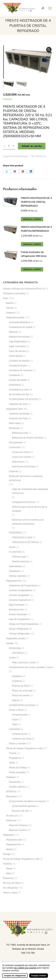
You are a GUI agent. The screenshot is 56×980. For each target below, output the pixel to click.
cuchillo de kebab (18, 380)
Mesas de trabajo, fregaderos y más (24, 748)
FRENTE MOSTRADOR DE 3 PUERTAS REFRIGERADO (36, 229)
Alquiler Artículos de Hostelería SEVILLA (24, 289)
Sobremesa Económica (24, 467)
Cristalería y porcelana (14, 293)
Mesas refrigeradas (19, 629)
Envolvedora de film (19, 394)
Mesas (9, 869)
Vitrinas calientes (18, 576)
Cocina (12, 658)
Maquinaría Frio (14, 581)
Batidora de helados (19, 337)
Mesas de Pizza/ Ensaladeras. (24, 624)
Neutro (10, 849)
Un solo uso (12, 816)
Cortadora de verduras (20, 370)
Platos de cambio (21, 695)
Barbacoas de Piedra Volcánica (28, 438)
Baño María (15, 423)
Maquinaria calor (14, 840)
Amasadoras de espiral (21, 327)
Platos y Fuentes (18, 743)
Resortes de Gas (20, 811)
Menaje (10, 643)
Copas (15, 719)
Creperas (14, 471)
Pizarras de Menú (21, 686)
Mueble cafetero (17, 787)
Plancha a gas (19, 557)
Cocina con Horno (21, 452)
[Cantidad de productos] (9, 146)
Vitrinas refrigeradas (19, 634)
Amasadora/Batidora (19, 322)
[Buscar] (43, 8)
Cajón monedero (17, 346)
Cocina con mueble (22, 457)
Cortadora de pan (18, 366)
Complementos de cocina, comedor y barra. (31, 667)
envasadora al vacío (19, 390)
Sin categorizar (10, 888)
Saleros (16, 700)
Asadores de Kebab (19, 414)
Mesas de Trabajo (18, 768)
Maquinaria (8, 835)
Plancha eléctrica (21, 562)
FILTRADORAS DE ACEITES (23, 399)
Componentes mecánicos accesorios (27, 801)
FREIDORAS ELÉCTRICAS (25, 542)
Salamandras (15, 566)
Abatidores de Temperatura (23, 586)
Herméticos (18, 653)
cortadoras (14, 375)
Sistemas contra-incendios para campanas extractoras (28, 522)
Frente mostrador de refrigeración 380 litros (34, 254)
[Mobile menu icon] (50, 8)
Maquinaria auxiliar (15, 318)
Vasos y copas (10, 893)
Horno (12, 547)
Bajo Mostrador (17, 605)
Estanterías (15, 782)
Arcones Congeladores (21, 590)
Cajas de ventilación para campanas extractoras (30, 491)
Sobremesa (18, 462)
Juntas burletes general (24, 806)
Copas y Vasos (16, 710)
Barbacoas (14, 428)
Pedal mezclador (18, 772)
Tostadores (15, 571)
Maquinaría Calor (14, 409)
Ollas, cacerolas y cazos (24, 662)
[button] (49, 50)
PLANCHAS (15, 552)
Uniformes (11, 820)
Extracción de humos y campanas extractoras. (26, 478)
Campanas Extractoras (23, 502)
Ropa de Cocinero (18, 830)
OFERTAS (11, 792)
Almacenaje (15, 648)
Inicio (6, 298)
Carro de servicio (17, 351)
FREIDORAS (15, 533)
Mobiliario (11, 777)
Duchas (13, 753)
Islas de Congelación (19, 619)
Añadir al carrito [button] (32, 219)
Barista (10, 303)
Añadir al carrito (32, 146)
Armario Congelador (19, 595)
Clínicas (10, 308)
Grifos (12, 763)
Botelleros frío (16, 610)
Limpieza (11, 313)
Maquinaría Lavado (16, 638)
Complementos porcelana (22, 705)
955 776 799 (28, 953)
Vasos (15, 724)
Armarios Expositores (20, 600)
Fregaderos (15, 758)
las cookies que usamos (25, 976)
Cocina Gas (14, 447)
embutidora (15, 385)
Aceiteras (17, 681)
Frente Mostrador (20, 156)
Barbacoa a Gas (20, 433)
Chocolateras (16, 443)
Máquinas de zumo (18, 404)
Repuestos (11, 796)
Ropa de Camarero (19, 825)
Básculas (13, 332)
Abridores (17, 676)
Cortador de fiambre (19, 361)
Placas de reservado (22, 691)
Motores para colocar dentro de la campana (29, 509)
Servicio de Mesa (12, 883)
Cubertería (14, 729)
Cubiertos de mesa (22, 739)
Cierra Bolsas (16, 356)
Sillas (9, 873)
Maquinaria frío (13, 844)
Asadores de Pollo (18, 418)
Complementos (20, 715)
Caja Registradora (18, 342)
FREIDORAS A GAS (22, 537)
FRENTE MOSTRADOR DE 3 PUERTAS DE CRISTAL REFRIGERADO (36, 202)
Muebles (7, 864)
